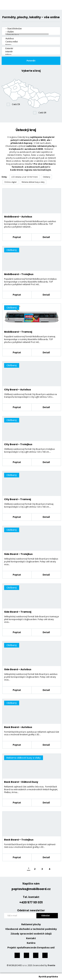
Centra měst (27, 42)
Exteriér (27, 48)
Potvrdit (31, 61)
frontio (51, 965)
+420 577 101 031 (31, 902)
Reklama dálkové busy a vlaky (33, 182)
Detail (46, 237)
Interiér (27, 52)
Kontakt (31, 938)
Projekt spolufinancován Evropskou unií (31, 947)
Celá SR (42, 113)
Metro (27, 45)
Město (27, 55)
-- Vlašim (27, 32)
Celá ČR (16, 104)
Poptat (17, 237)
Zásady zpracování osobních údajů (31, 934)
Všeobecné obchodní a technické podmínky (31, 929)
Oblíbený (46, 177)
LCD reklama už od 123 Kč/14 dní (25, 177)
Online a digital (10, 182)
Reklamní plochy (31, 924)
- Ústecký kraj (27, 35)
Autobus (27, 38)
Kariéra (31, 943)
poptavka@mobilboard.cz (31, 889)
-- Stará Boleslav (27, 29)
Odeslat (46, 916)
